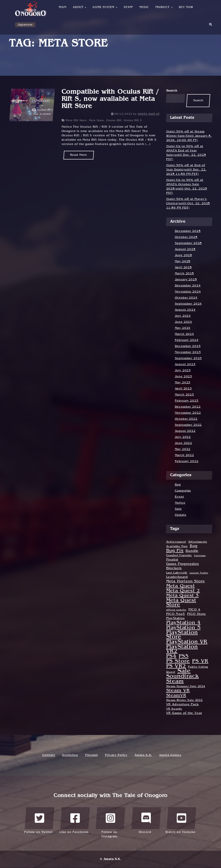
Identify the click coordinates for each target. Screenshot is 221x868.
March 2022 (184, 455)
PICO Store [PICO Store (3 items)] (197, 614)
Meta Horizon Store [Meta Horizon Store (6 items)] (185, 581)
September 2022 (188, 425)
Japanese (25, 25)
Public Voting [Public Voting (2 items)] (198, 667)
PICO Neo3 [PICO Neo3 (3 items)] (176, 614)
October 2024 (186, 298)
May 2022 (183, 449)
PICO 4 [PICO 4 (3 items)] (194, 610)
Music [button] (144, 7)
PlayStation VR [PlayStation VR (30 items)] (187, 642)
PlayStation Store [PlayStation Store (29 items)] (182, 635)
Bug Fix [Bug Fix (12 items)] (175, 551)
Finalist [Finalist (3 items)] (172, 560)
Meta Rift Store (76, 121)
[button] (211, 26)
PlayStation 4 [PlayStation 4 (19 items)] (183, 623)
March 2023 (184, 395)
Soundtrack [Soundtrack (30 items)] (182, 677)
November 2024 (188, 292)
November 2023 (188, 352)
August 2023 (185, 364)
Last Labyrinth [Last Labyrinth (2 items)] (177, 573)
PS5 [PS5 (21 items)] (184, 656)
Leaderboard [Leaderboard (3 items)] (177, 577)
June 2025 (184, 255)
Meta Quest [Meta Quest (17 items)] (181, 586)
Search (172, 91)
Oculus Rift (114, 121)
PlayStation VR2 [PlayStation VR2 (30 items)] (182, 649)
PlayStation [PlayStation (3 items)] (175, 618)
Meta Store (96, 121)
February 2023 (187, 401)
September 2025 (188, 243)
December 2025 (188, 231)
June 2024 (184, 322)
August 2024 (185, 310)
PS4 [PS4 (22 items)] (171, 656)
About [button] (79, 7)
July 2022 (183, 437)
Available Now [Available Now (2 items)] (177, 547)
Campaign (183, 491)
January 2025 (186, 280)
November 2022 (188, 413)
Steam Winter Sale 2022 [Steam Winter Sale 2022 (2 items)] (184, 700)
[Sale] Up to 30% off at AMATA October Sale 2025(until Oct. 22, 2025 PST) (187, 187)
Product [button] (164, 7)
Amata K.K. (143, 755)
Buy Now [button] (186, 7)
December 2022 (188, 407)
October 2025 (186, 237)
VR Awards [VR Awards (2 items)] (174, 709)
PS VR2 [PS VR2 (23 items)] (176, 666)
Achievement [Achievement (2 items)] (176, 542)
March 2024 (184, 334)
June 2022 (184, 443)
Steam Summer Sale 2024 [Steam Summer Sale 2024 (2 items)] (186, 686)
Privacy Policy (116, 755)
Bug (178, 485)
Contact (49, 755)
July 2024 (183, 316)
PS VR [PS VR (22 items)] (200, 661)
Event (179, 497)
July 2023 (183, 371)
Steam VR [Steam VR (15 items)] (178, 691)
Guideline (70, 755)
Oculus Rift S (133, 121)
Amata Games (170, 755)
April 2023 (183, 389)
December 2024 (188, 286)
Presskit (92, 755)
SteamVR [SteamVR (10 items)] (176, 696)
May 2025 (183, 261)
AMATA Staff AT (149, 114)
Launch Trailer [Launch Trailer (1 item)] (199, 573)
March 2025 (184, 274)
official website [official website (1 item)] (176, 610)
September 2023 (188, 358)
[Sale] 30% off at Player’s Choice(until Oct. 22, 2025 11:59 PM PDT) (188, 203)
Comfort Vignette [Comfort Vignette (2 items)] (179, 556)
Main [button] (62, 7)
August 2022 (185, 431)
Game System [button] (105, 7)
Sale (178, 509)
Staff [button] (128, 7)
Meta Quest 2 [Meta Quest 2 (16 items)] (183, 591)
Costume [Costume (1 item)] (200, 556)
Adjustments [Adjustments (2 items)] (198, 542)
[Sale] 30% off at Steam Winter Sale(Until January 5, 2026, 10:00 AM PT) (189, 136)
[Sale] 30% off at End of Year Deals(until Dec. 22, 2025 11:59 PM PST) (186, 170)
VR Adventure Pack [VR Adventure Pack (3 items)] (182, 705)
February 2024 (187, 340)
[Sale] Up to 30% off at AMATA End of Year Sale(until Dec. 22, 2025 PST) (186, 153)
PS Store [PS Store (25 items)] (178, 661)
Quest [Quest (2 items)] (171, 672)
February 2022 (187, 461)
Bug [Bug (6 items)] (194, 546)
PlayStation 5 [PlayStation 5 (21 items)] (183, 628)
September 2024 (188, 304)
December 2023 (188, 346)
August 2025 (185, 249)
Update (181, 515)
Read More (79, 155)
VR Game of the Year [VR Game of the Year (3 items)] (184, 713)
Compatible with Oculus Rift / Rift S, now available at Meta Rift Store (110, 99)
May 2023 (183, 383)
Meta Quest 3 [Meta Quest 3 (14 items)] (182, 596)
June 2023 (184, 377)
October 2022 (186, 419)
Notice (180, 503)
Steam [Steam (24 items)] (175, 682)
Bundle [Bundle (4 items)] (192, 551)
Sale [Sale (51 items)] (184, 671)
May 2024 (183, 328)
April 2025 (183, 268)
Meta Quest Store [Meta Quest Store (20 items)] (181, 603)
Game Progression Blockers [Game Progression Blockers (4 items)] (183, 566)
